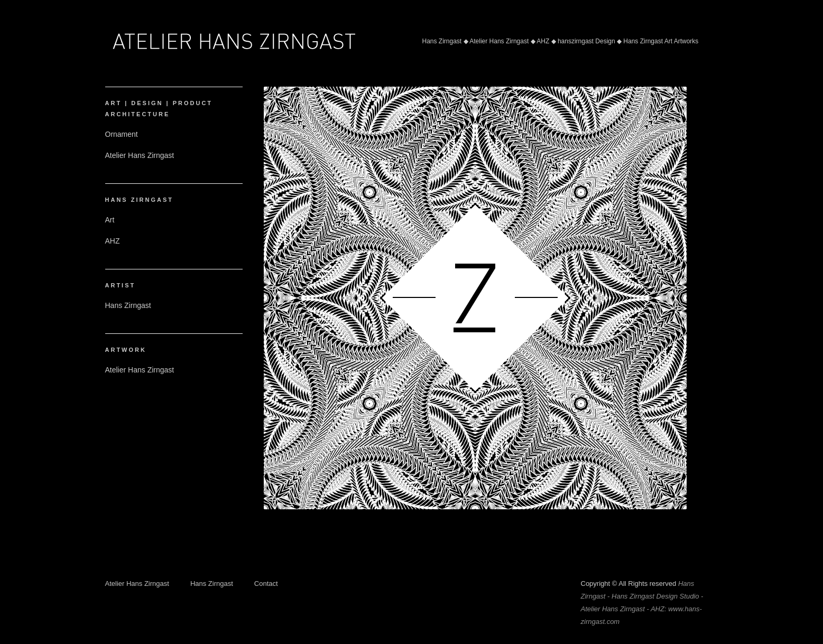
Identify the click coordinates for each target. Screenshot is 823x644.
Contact (266, 584)
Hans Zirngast (212, 584)
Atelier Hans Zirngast (137, 584)
